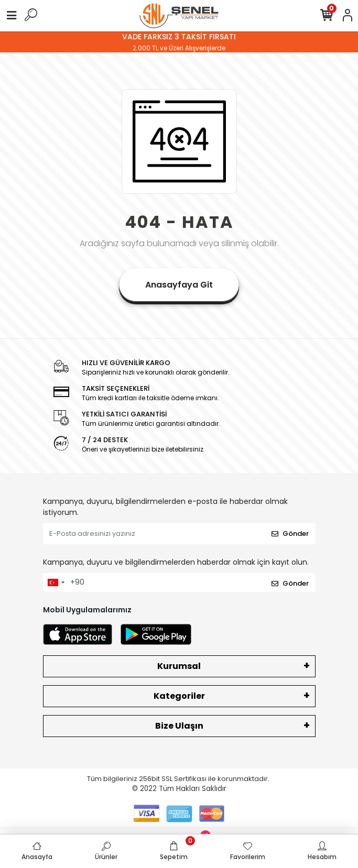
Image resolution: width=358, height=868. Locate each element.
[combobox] (56, 583)
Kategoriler (179, 696)
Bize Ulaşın (179, 726)
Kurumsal (179, 666)
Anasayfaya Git (179, 285)
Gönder (290, 534)
